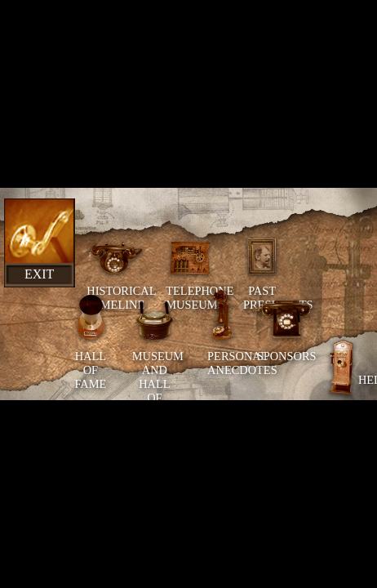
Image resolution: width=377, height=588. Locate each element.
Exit (39, 274)
